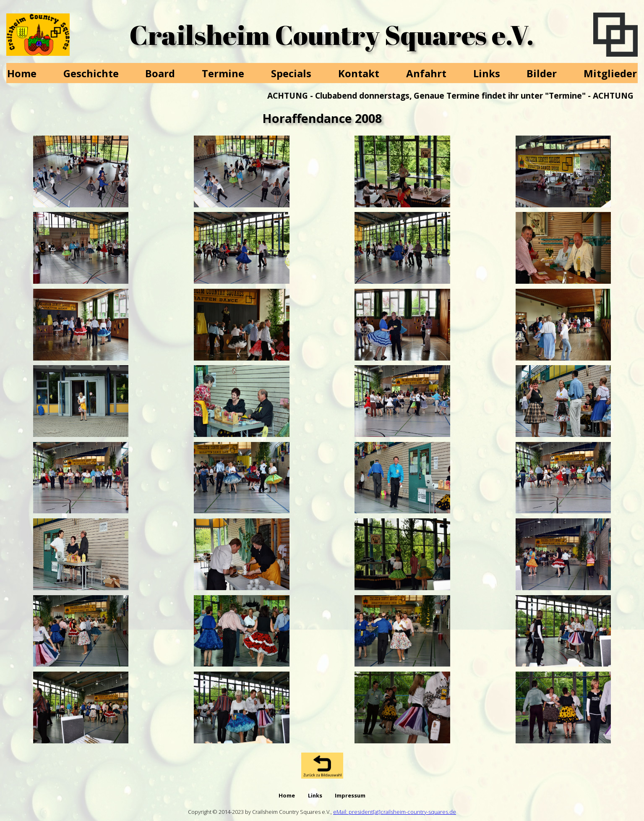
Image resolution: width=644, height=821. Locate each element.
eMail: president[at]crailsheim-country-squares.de (395, 812)
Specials (291, 73)
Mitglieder (610, 73)
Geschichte (91, 73)
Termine (223, 73)
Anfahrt (426, 73)
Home (22, 73)
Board (160, 73)
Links (487, 73)
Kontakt (359, 73)
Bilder (542, 73)
